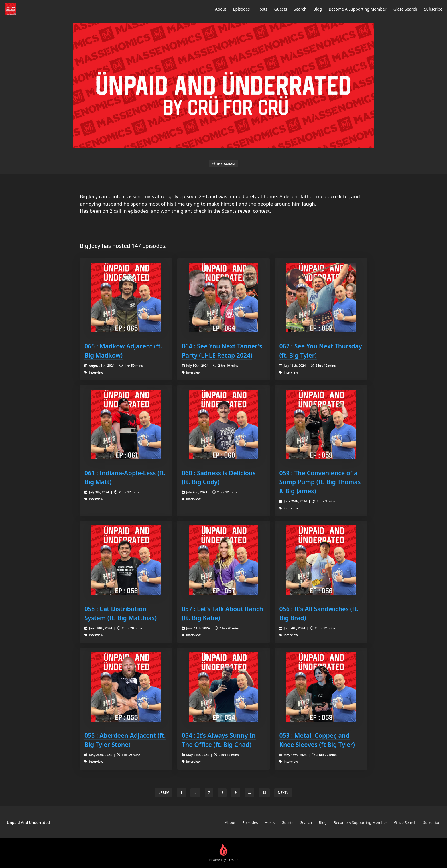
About (221, 9)
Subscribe (433, 9)
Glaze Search (405, 9)
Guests (281, 9)
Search (300, 9)
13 (264, 793)
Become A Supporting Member (358, 9)
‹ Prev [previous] (164, 793)
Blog (318, 9)
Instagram (223, 164)
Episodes (241, 9)
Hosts (262, 9)
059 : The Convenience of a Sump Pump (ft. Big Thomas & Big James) (320, 482)
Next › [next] (283, 793)
